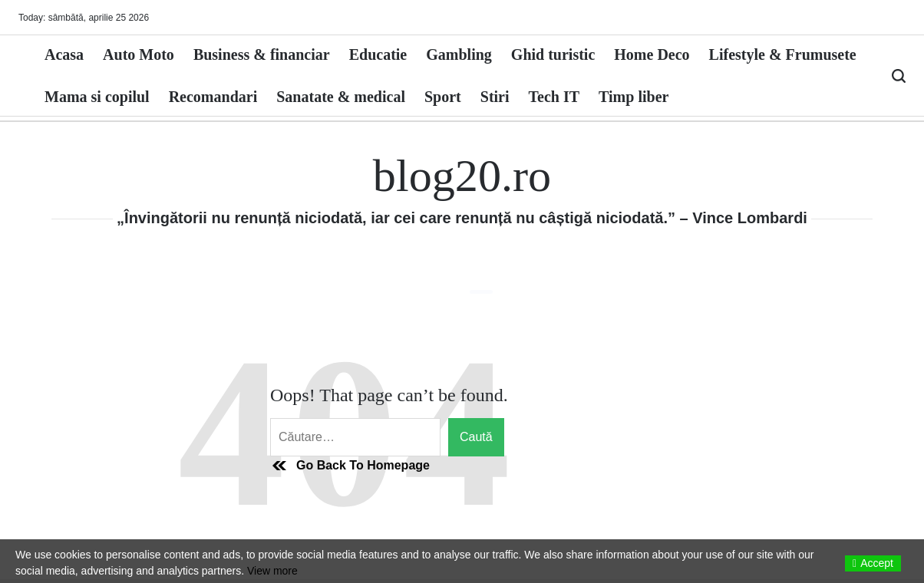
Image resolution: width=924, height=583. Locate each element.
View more (272, 571)
